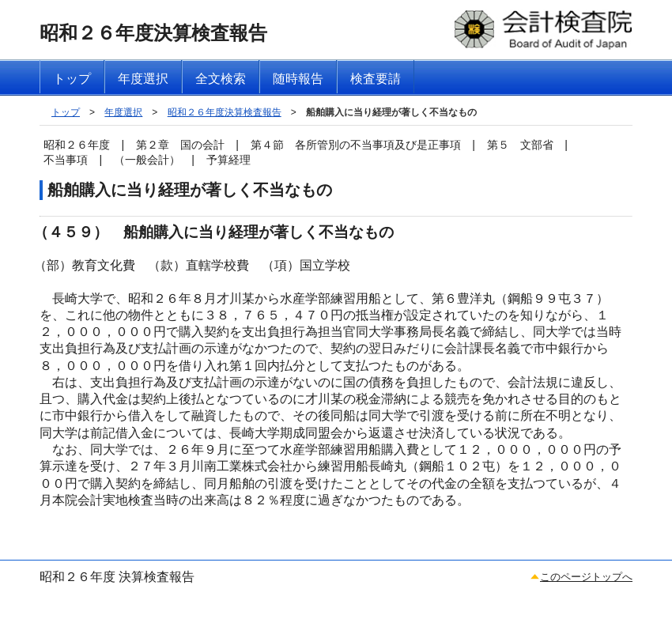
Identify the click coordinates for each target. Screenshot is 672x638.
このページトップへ (586, 577)
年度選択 (123, 112)
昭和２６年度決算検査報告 (225, 112)
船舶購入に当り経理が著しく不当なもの (391, 112)
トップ (66, 112)
